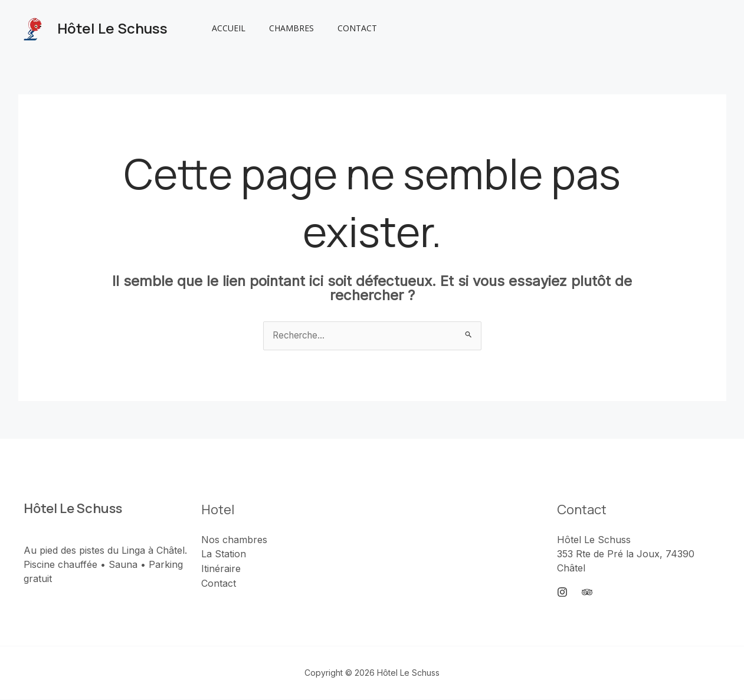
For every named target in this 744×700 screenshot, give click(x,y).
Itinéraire (221, 568)
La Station (224, 554)
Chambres (281, 28)
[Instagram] (562, 593)
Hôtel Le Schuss (112, 28)
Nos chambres (234, 540)
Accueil (225, 28)
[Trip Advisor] (587, 593)
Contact (340, 28)
